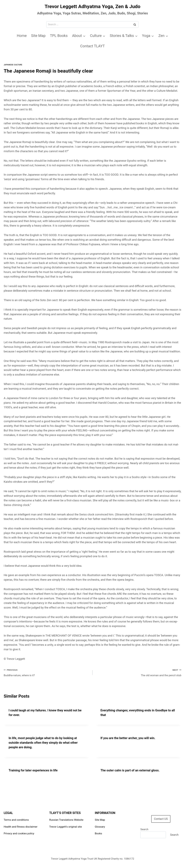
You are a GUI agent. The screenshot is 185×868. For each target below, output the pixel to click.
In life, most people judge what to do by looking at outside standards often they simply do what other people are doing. (43, 743)
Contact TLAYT (92, 46)
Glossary (100, 827)
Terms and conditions (16, 820)
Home (22, 36)
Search (144, 829)
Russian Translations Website (66, 820)
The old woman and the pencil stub (138, 672)
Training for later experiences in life (33, 770)
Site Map (38, 36)
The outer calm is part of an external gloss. (130, 770)
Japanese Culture (13, 65)
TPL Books (59, 36)
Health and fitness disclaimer (21, 827)
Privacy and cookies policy (19, 833)
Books (98, 833)
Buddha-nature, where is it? (47, 672)
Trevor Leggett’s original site (66, 827)
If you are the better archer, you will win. (128, 738)
